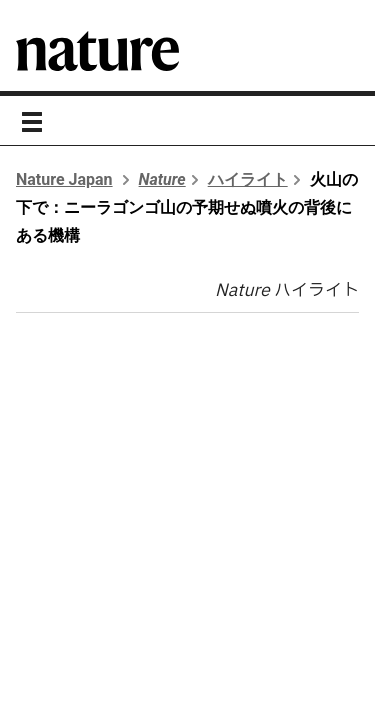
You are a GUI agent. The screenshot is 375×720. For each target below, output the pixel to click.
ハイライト (248, 179)
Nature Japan (64, 179)
